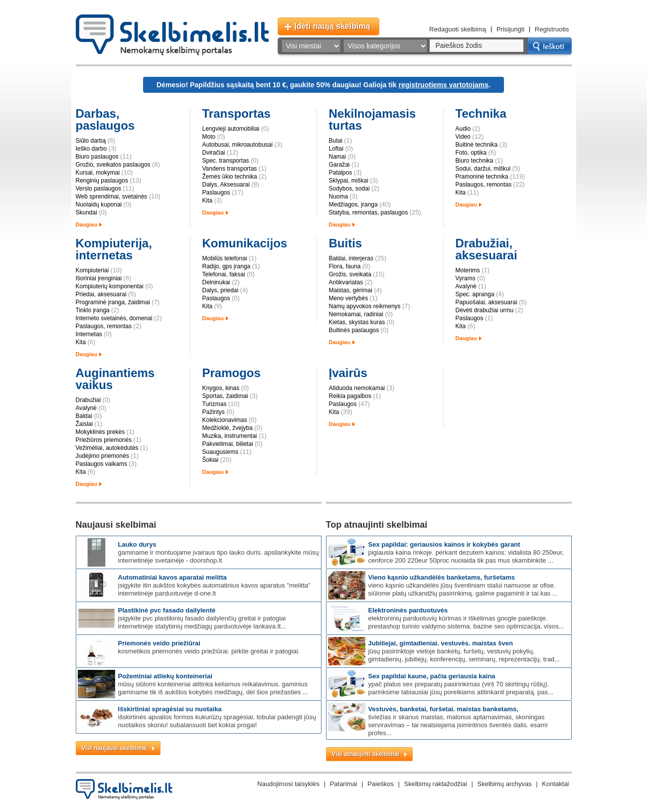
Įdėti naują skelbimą (332, 26)
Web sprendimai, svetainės (112, 197)
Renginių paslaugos (102, 181)
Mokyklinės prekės (100, 432)
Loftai (336, 149)
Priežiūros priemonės (104, 440)
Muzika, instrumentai (230, 436)
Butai (336, 141)
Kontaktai (555, 784)
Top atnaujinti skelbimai (377, 525)
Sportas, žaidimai (225, 396)
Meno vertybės (349, 298)
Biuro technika (475, 161)
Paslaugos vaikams (101, 464)
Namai (338, 157)
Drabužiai (88, 400)
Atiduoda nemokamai (357, 388)
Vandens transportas (230, 169)
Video (463, 137)
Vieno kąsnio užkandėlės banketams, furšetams (442, 577)
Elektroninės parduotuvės (408, 610)
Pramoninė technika (482, 177)
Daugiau (86, 224)
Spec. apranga (475, 294)
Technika (481, 113)
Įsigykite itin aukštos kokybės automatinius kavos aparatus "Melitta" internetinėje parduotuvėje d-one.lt (214, 589)
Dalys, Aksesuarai (226, 185)
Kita (208, 201)
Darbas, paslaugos (105, 119)
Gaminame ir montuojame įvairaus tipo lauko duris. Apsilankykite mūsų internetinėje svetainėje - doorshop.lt (219, 556)
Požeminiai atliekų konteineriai (165, 676)
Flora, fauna (345, 266)
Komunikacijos (245, 243)
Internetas (89, 334)
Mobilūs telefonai (225, 258)
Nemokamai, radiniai (356, 314)
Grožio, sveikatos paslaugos (113, 165)
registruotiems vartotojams (444, 85)
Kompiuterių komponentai (110, 286)
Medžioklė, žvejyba (228, 428)
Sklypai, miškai (349, 181)
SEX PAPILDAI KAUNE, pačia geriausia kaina (432, 676)
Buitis (346, 243)
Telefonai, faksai (224, 274)
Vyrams (466, 278)
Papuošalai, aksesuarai (486, 302)
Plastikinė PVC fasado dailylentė (167, 610)
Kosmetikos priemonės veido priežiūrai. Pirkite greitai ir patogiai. (209, 651)
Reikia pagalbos (350, 396)
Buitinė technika (477, 145)
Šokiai (211, 460)
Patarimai (344, 784)
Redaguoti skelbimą (458, 29)
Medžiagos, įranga (353, 204)
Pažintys (214, 412)
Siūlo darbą (91, 141)
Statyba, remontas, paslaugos (369, 212)
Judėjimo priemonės (102, 456)
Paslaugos (216, 193)
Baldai (84, 416)
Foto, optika (471, 153)
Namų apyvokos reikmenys (365, 306)
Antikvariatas (346, 282)
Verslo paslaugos (98, 189)
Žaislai (84, 424)
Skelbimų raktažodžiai (436, 784)
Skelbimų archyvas (505, 784)
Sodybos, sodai (349, 189)
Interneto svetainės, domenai (114, 318)
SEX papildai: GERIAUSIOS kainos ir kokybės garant (444, 544)
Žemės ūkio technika (230, 177)
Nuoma (339, 197)
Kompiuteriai (92, 270)
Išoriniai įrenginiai (99, 278)
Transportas (237, 113)
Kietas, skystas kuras (357, 322)
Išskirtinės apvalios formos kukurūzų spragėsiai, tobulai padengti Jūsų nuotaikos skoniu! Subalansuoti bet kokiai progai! (217, 721)
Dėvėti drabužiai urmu (485, 310)
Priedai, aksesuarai (101, 294)
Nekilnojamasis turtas (373, 119)
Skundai (86, 212)
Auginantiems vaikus (115, 379)
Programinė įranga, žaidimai (113, 302)
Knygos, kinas (221, 388)
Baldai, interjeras (351, 258)
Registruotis (552, 29)
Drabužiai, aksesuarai (486, 249)
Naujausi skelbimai (116, 525)
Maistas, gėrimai (351, 290)
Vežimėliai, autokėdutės (107, 448)
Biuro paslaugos (97, 157)
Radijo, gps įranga (227, 266)
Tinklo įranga (93, 310)
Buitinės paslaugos (354, 330)
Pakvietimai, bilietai (228, 444)
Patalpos (341, 173)
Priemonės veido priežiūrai (159, 643)
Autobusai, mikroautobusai (238, 145)
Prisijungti (510, 29)
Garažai (339, 165)
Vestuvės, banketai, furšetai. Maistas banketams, (443, 709)
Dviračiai (214, 153)
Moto (209, 137)
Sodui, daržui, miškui (483, 169)
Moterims (468, 270)
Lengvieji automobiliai (231, 129)
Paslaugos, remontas (484, 185)
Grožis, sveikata (350, 274)
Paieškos (381, 784)
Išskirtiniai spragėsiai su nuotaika (170, 709)
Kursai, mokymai (98, 173)
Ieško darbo (91, 149)
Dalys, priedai (221, 290)
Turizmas (215, 404)
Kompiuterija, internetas (114, 249)
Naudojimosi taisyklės (288, 784)
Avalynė (466, 286)
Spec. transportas (226, 161)
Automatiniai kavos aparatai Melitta (172, 577)
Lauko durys (137, 544)
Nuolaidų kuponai (99, 204)
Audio (463, 129)
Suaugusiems (221, 452)
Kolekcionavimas (225, 420)
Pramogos (232, 373)
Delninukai (216, 282)
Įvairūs (348, 373)
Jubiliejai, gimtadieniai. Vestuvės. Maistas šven (441, 643)
